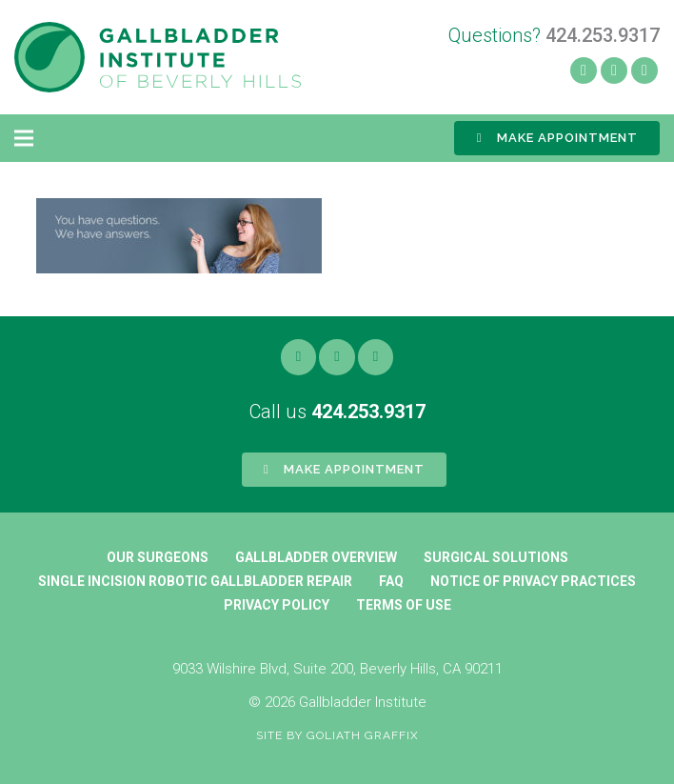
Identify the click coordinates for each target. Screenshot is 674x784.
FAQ (391, 581)
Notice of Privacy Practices (533, 581)
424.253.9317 (368, 412)
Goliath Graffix (363, 735)
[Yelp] (614, 70)
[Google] (376, 357)
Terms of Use (404, 605)
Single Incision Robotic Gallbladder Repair (195, 581)
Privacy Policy (277, 605)
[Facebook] (584, 70)
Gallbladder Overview (316, 557)
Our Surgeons (158, 557)
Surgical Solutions (496, 557)
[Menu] (24, 138)
